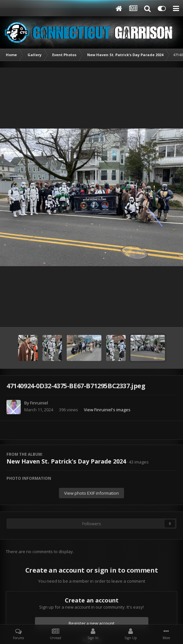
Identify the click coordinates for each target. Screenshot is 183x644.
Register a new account (92, 623)
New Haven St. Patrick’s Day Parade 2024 (66, 461)
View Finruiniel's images (107, 410)
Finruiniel (39, 403)
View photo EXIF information (91, 493)
